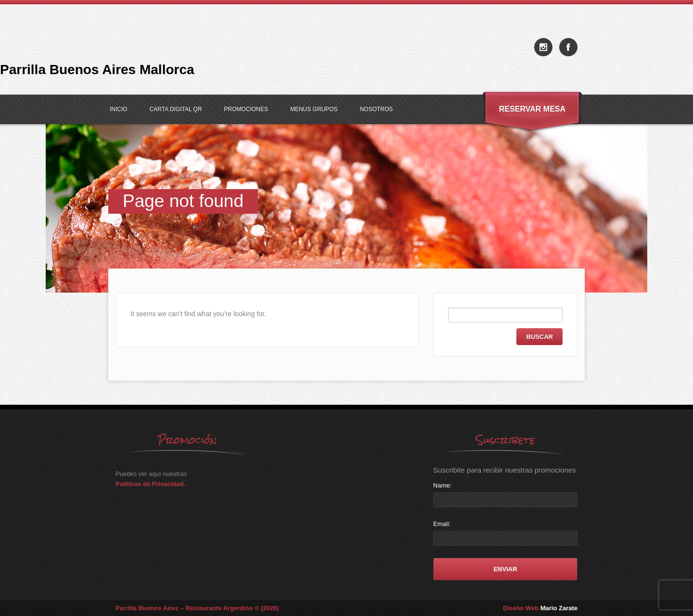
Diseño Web (540, 608)
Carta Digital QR (176, 109)
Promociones (246, 109)
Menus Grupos (314, 109)
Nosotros (377, 109)
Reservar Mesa (532, 109)
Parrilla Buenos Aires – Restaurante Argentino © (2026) (197, 608)
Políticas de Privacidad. (150, 484)
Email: (442, 524)
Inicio (119, 109)
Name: (442, 485)
